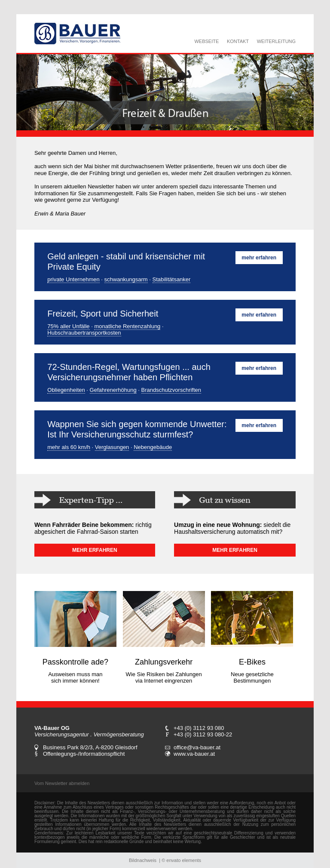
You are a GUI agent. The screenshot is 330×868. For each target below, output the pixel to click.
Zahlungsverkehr (164, 662)
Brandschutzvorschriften (171, 390)
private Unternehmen (73, 279)
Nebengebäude (153, 447)
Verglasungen (112, 447)
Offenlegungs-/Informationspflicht (84, 754)
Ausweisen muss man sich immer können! (75, 677)
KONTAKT (238, 41)
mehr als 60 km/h (69, 447)
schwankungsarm (126, 279)
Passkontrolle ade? (75, 662)
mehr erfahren (259, 258)
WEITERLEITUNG (276, 41)
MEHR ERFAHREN (95, 550)
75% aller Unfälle (68, 326)
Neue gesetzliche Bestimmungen (252, 677)
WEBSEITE (206, 41)
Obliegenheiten (66, 390)
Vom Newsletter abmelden (62, 783)
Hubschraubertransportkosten (84, 333)
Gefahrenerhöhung (113, 390)
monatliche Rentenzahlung (127, 326)
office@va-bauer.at (197, 747)
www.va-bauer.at (194, 754)
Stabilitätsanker (172, 279)
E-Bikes (252, 662)
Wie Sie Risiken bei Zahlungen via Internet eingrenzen (164, 677)
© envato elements (181, 860)
